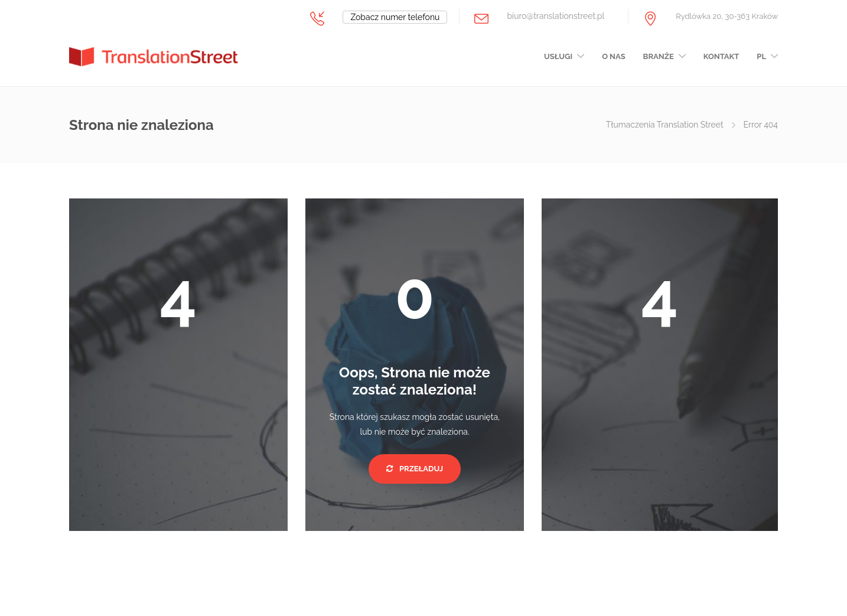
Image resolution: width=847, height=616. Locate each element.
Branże (659, 56)
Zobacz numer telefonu (395, 17)
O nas (613, 56)
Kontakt (721, 56)
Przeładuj (415, 469)
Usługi (558, 56)
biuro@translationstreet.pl (556, 16)
